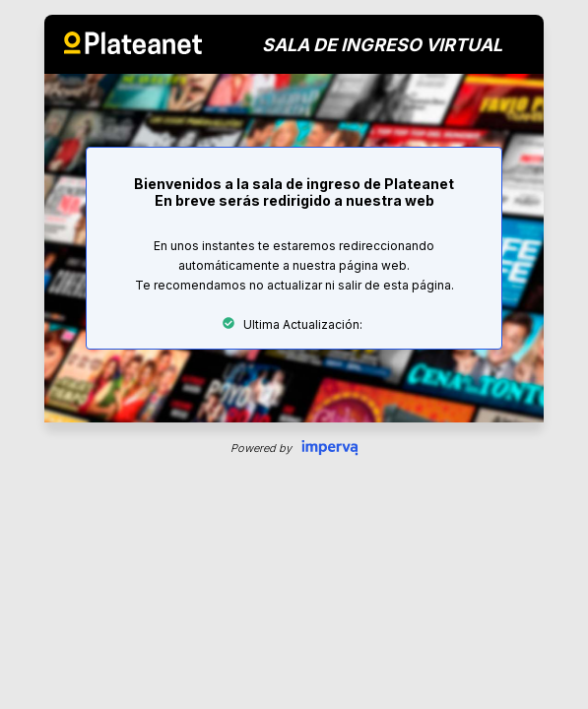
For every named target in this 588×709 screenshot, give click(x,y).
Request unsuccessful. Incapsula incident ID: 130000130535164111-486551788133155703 (294, 354)
